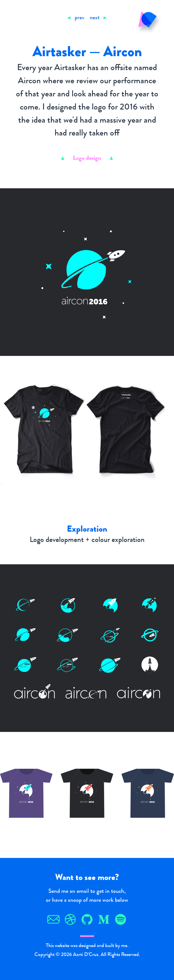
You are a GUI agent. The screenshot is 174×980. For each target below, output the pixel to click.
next (95, 18)
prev (79, 18)
